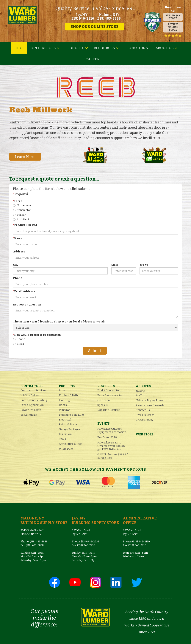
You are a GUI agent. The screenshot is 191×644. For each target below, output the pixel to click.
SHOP (18, 48)
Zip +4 (144, 265)
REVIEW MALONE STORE (173, 27)
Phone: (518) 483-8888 (34, 542)
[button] (45, 48)
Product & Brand (25, 225)
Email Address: (24, 291)
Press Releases (145, 415)
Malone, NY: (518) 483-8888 (109, 17)
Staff (139, 396)
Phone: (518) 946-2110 (136, 542)
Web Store (145, 434)
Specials (102, 405)
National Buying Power (150, 400)
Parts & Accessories (110, 395)
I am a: (18, 201)
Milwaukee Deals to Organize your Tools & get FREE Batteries (111, 446)
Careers (94, 59)
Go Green (104, 400)
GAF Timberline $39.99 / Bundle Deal (112, 456)
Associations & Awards (150, 405)
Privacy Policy (144, 420)
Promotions (136, 48)
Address (19, 252)
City (16, 265)
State (115, 265)
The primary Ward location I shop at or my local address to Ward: (59, 322)
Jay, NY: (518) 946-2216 (82, 17)
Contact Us (143, 410)
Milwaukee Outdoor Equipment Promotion (112, 430)
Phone (18, 278)
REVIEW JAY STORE (173, 17)
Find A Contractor (109, 391)
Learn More (25, 157)
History (141, 391)
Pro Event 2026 (107, 437)
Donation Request (109, 410)
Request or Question (27, 305)
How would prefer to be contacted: (37, 335)
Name (18, 238)
